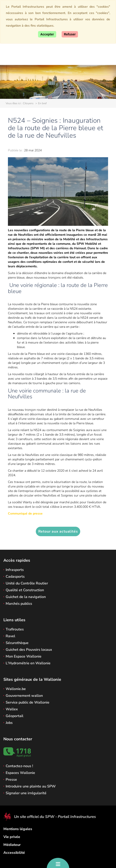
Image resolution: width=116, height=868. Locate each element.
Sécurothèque (17, 643)
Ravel (10, 636)
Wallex (12, 709)
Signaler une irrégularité (26, 793)
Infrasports (15, 570)
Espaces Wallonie (20, 773)
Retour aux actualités (58, 531)
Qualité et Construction (25, 590)
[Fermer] (70, 34)
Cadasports (15, 577)
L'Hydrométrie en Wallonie (28, 663)
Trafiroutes (15, 629)
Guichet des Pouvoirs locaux (29, 650)
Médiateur (12, 845)
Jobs (9, 723)
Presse (11, 780)
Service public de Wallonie (28, 702)
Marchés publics (19, 604)
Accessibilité (14, 853)
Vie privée (12, 837)
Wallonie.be (16, 689)
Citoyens (28, 103)
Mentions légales (18, 829)
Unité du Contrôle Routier (27, 583)
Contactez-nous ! (19, 766)
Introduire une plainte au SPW (31, 786)
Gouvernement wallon (24, 696)
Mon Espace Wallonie (24, 656)
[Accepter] (47, 34)
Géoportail (14, 716)
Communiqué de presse (25, 514)
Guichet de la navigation (26, 597)
